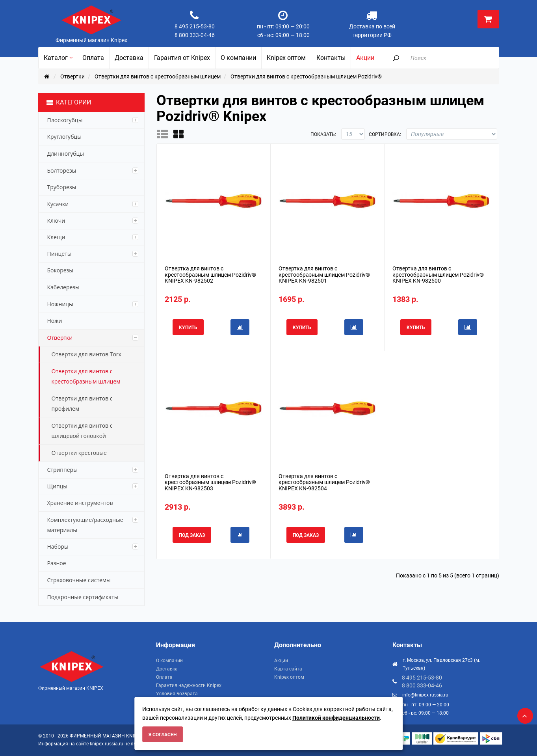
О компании (169, 661)
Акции (281, 661)
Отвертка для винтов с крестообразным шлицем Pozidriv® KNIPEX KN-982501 (324, 275)
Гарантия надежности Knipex (189, 685)
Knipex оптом (289, 677)
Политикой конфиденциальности (336, 718)
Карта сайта (288, 669)
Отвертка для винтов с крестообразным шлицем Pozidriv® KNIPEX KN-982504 (324, 482)
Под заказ (192, 535)
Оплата (164, 677)
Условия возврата (177, 694)
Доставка (167, 669)
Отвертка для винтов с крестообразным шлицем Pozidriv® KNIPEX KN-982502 (210, 275)
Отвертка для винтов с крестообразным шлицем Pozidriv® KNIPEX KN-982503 (210, 482)
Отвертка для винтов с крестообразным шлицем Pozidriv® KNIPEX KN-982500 (438, 275)
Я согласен (163, 735)
